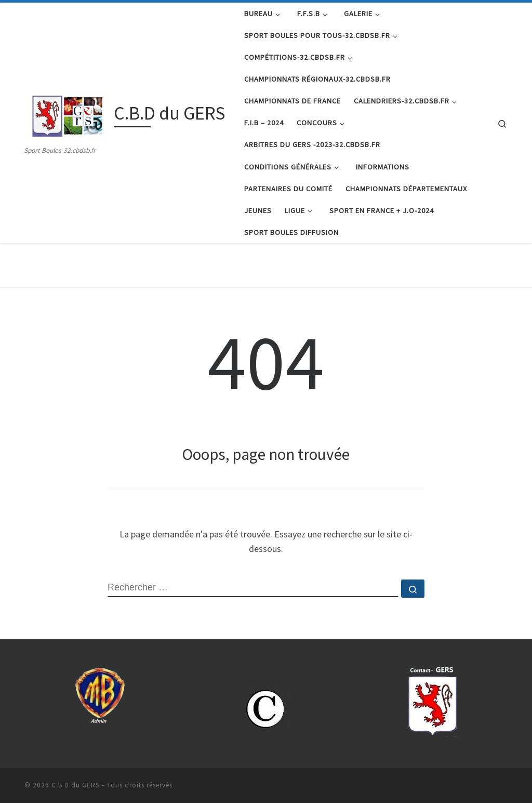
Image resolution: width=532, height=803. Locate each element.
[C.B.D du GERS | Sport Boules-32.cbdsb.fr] (67, 115)
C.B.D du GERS (75, 785)
